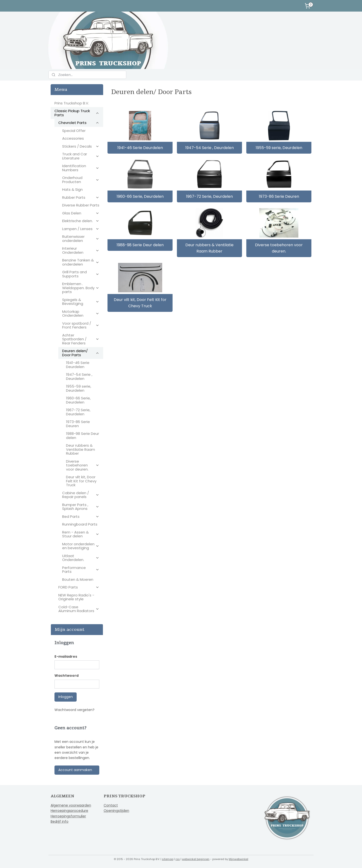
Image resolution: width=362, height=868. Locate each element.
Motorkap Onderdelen (81, 314)
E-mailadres (66, 656)
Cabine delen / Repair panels (81, 495)
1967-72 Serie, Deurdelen (209, 196)
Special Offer (74, 131)
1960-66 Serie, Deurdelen (140, 196)
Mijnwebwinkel (238, 859)
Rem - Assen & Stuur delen (81, 534)
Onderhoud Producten (81, 180)
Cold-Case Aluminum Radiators (79, 609)
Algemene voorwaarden (71, 805)
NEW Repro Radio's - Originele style (76, 597)
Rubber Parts (81, 197)
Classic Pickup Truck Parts (77, 113)
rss (178, 859)
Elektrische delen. (81, 221)
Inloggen (66, 697)
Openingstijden (116, 811)
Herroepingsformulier (68, 816)
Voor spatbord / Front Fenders (81, 325)
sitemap (168, 859)
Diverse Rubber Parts (81, 205)
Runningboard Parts (80, 524)
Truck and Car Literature (81, 156)
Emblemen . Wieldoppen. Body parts (81, 288)
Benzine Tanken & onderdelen (81, 262)
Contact (111, 805)
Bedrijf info (60, 821)
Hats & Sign (72, 189)
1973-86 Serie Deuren (279, 196)
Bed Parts (81, 516)
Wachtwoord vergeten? (74, 710)
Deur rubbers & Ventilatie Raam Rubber (209, 248)
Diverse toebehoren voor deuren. (279, 248)
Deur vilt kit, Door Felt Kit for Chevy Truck (140, 303)
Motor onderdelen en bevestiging (81, 546)
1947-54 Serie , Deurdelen (209, 148)
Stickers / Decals (81, 146)
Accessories (73, 138)
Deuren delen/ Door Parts (81, 353)
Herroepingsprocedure (69, 811)
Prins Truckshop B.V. (72, 103)
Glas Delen (81, 213)
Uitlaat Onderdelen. (81, 558)
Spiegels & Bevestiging (81, 302)
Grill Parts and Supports (81, 274)
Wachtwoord (67, 676)
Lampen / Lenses (81, 229)
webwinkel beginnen (196, 859)
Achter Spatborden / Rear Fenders (81, 339)
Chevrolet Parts (79, 123)
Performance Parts (81, 570)
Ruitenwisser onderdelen (81, 239)
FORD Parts (79, 587)
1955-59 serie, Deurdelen (279, 148)
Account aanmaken (75, 770)
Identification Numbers (81, 168)
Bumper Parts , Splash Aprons (81, 507)
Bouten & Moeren (78, 579)
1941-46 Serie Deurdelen (140, 148)
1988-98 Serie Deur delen (140, 245)
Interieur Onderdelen (81, 250)
